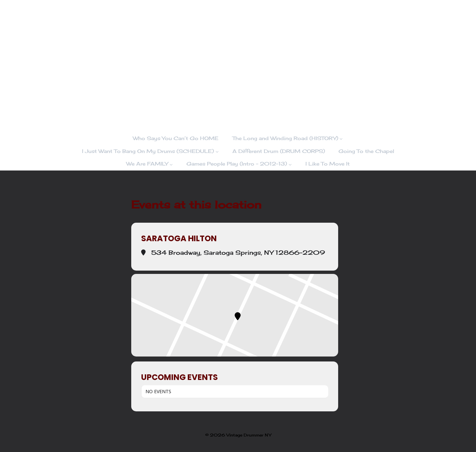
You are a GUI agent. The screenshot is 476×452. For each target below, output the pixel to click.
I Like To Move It (328, 164)
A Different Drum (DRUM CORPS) (279, 151)
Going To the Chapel (366, 151)
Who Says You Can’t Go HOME (176, 138)
